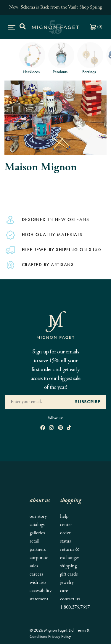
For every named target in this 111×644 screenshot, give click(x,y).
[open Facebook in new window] (43, 428)
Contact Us (70, 599)
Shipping (68, 566)
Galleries (37, 533)
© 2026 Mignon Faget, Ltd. (52, 630)
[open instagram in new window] (51, 428)
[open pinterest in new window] (61, 428)
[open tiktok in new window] (69, 428)
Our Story (38, 516)
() (96, 27)
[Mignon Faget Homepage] (56, 325)
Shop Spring (91, 7)
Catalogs (37, 525)
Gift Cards (69, 574)
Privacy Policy (60, 636)
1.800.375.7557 (75, 607)
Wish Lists (38, 582)
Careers (36, 574)
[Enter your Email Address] (37, 402)
